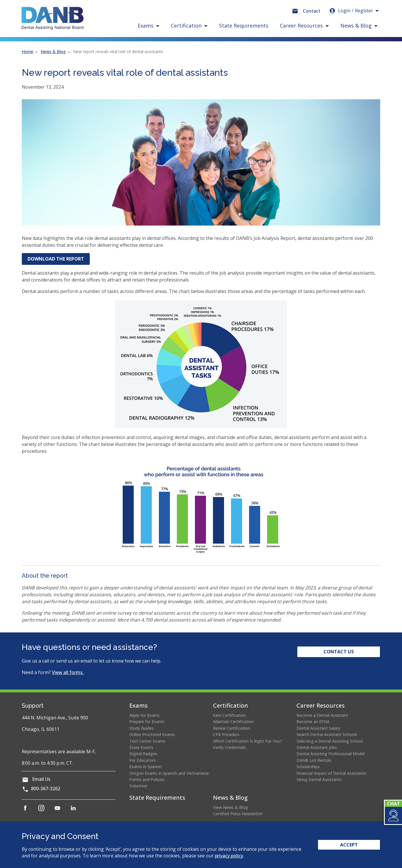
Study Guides (142, 728)
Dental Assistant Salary (318, 728)
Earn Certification (229, 715)
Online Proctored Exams (152, 734)
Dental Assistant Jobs (317, 747)
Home (28, 52)
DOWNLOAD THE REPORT (59, 260)
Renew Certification (232, 728)
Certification (231, 705)
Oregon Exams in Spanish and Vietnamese (169, 773)
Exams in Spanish (146, 767)
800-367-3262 (46, 789)
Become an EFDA (313, 722)
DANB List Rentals (314, 760)
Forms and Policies (147, 779)
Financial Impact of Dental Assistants (331, 773)
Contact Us (339, 652)
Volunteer (138, 786)
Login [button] (351, 11)
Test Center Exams (147, 741)
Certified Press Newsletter (238, 814)
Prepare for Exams (147, 722)
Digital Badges (143, 754)
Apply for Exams (145, 715)
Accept (349, 845)
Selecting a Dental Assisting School (330, 741)
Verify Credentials (229, 747)
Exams (138, 705)
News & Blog (53, 52)
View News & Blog (231, 807)
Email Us (41, 779)
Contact (312, 11)
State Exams (141, 747)
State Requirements (244, 26)
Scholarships (308, 767)
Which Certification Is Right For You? (247, 741)
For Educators (143, 760)
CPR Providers (226, 734)
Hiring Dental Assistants (319, 779)
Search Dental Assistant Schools (327, 734)
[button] (393, 815)
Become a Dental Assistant (322, 715)
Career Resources (321, 705)
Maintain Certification (233, 722)
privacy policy (229, 856)
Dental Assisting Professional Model (330, 754)
